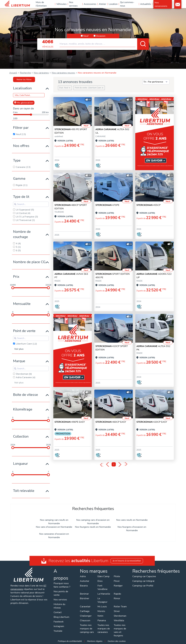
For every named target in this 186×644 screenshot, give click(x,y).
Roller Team (120, 607)
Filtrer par (21, 128)
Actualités (146, 4)
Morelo (101, 611)
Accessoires (90, 4)
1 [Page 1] (114, 465)
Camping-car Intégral (143, 581)
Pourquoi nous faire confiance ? (62, 585)
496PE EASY (70, 422)
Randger (118, 586)
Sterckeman (120, 616)
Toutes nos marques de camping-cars (87, 629)
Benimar (84, 594)
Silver (117, 611)
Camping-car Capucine (144, 576)
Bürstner (85, 598)
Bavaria (84, 586)
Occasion (101, 36)
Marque (19, 361)
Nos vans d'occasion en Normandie (54, 527)
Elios (100, 581)
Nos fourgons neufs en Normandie (93, 527)
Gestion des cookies (117, 641)
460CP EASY (111, 422)
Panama (102, 621)
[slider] (13, 288)
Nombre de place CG (29, 262)
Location (113, 4)
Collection (21, 436)
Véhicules (61, 4)
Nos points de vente (61, 593)
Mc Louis (102, 607)
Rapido (117, 594)
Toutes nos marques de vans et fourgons (120, 630)
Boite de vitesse (26, 395)
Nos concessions (161, 4)
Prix (16, 277)
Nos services (73, 4)
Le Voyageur (102, 600)
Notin (100, 616)
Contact (178, 4)
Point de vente (24, 331)
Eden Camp (103, 576)
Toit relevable (24, 491)
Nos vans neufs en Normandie (132, 520)
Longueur (20, 464)
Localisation (22, 88)
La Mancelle (104, 594)
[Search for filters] (31, 204)
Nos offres (21, 146)
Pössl (117, 581)
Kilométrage (23, 409)
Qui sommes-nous (127, 4)
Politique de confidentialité (70, 641)
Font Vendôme (103, 587)
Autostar (85, 581)
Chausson (85, 621)
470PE (107, 205)
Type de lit (21, 197)
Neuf (86, 36)
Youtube (58, 631)
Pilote (117, 576)
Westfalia (119, 621)
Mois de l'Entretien (41, 4)
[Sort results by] (156, 82)
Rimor (117, 598)
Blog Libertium (61, 617)
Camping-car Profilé (143, 586)
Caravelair (85, 607)
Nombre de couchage (22, 234)
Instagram (59, 626)
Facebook (59, 622)
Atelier (103, 4)
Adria (83, 576)
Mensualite (22, 304)
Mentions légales (95, 641)
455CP (149, 205)
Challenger (86, 616)
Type (17, 160)
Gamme (19, 179)
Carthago (85, 611)
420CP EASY (152, 422)
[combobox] (104, 43)
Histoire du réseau (59, 606)
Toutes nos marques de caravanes (104, 629)
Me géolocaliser (24, 103)
